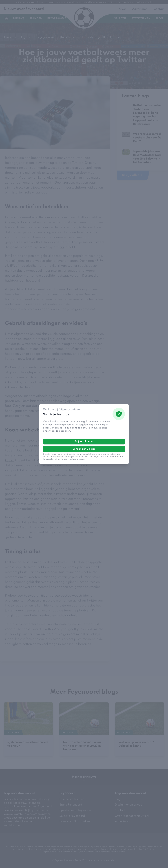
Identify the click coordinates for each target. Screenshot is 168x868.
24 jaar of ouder (84, 442)
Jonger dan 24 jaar (84, 449)
